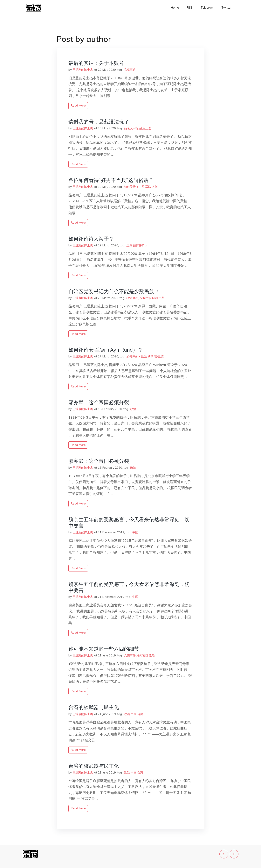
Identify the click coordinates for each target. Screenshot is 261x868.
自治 (155, 298)
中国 (135, 532)
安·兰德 (159, 356)
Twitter (226, 7)
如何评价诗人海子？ (91, 239)
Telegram (207, 7)
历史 (129, 245)
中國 (142, 187)
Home (175, 7)
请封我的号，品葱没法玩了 (99, 122)
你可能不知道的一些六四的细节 (104, 649)
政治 (129, 298)
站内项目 (142, 655)
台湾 (140, 714)
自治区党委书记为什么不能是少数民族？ (114, 291)
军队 (148, 187)
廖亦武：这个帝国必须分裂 (99, 402)
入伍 (155, 187)
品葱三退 (130, 70)
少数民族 (145, 298)
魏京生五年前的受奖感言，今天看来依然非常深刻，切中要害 (129, 522)
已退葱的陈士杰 (83, 70)
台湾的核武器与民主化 (94, 707)
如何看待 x (131, 187)
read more (78, 105)
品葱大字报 (131, 128)
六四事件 (130, 655)
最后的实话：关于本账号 (96, 63)
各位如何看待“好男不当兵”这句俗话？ (111, 180)
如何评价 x (140, 245)
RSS (190, 7)
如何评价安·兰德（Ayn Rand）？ (106, 350)
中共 (161, 298)
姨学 (151, 356)
